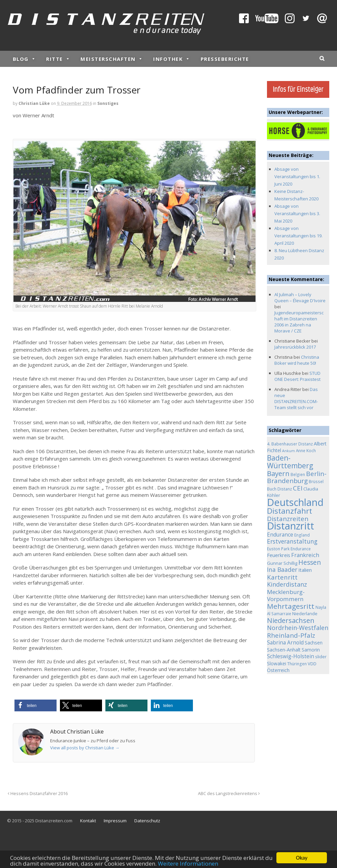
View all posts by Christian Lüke (85, 748)
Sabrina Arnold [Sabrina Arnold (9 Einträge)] (285, 643)
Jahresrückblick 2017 (295, 347)
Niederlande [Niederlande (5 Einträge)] (305, 614)
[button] (36, 705)
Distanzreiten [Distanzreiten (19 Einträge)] (288, 519)
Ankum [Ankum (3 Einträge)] (289, 451)
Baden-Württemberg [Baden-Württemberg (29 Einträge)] (290, 462)
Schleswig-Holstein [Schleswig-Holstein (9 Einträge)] (291, 656)
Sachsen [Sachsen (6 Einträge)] (314, 643)
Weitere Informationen (188, 864)
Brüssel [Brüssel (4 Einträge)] (316, 481)
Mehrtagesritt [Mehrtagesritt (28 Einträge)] (291, 606)
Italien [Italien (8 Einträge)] (305, 570)
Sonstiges (108, 103)
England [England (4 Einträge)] (302, 535)
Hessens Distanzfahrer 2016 (38, 794)
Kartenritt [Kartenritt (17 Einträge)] (282, 577)
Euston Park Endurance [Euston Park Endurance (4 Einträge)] (289, 549)
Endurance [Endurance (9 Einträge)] (280, 535)
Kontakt (88, 821)
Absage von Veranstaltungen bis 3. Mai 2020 (297, 213)
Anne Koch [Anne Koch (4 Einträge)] (306, 450)
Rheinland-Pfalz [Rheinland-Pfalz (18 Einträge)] (291, 635)
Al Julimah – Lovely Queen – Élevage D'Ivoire (300, 298)
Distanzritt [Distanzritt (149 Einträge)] (291, 526)
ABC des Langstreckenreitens (229, 794)
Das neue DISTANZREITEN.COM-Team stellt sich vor (296, 398)
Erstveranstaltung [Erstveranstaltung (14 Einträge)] (292, 541)
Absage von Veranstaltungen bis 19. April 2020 (298, 236)
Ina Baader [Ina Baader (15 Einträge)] (282, 569)
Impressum (115, 821)
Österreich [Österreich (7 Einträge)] (278, 670)
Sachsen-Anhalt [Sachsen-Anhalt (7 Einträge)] (284, 650)
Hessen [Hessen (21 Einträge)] (310, 562)
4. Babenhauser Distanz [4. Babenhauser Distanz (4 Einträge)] (290, 444)
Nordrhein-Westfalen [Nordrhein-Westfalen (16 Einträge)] (298, 628)
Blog (25, 59)
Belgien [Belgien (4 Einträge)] (298, 474)
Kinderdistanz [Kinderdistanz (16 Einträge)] (287, 584)
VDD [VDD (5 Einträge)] (312, 664)
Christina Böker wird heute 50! (297, 360)
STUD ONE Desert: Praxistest (297, 376)
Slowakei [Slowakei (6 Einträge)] (277, 663)
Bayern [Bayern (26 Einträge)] (278, 473)
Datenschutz (147, 821)
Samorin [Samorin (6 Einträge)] (311, 650)
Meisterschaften (112, 59)
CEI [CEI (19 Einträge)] (298, 488)
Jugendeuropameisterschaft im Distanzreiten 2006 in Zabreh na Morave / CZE (299, 322)
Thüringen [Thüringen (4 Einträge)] (297, 664)
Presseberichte (225, 59)
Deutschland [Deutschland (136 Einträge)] (295, 502)
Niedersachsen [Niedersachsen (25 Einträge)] (291, 620)
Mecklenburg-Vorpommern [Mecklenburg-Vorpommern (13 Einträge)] (286, 596)
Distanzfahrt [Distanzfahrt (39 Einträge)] (290, 511)
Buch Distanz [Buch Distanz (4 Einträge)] (279, 489)
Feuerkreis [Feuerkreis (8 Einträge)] (279, 555)
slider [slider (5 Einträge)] (321, 657)
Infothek (172, 59)
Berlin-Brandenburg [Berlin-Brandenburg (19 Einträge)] (297, 477)
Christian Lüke (34, 103)
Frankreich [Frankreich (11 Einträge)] (305, 555)
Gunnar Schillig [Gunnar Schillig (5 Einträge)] (282, 563)
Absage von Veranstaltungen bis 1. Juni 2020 (297, 176)
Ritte (58, 59)
